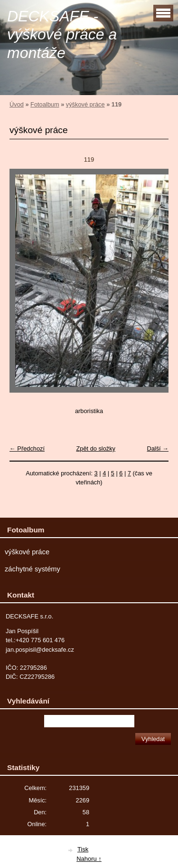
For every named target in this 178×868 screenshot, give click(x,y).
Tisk (83, 849)
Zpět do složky (96, 448)
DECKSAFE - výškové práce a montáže (62, 34)
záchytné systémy (33, 569)
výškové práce (85, 104)
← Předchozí (27, 448)
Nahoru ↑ (89, 859)
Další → (158, 448)
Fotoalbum (45, 104)
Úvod (17, 104)
